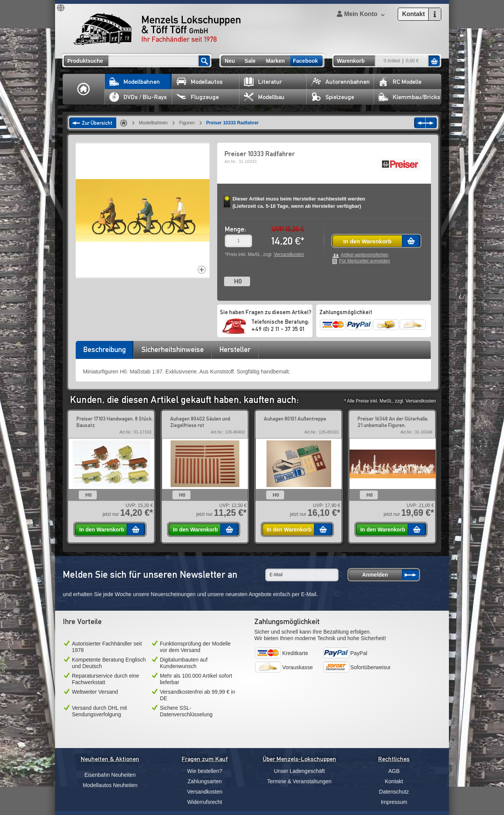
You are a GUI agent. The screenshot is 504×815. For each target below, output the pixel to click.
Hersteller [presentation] (235, 349)
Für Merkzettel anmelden (365, 261)
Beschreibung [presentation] (105, 349)
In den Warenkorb (367, 241)
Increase (202, 270)
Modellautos (200, 82)
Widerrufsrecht (205, 802)
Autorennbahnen (341, 82)
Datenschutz (394, 792)
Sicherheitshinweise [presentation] (173, 349)
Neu (230, 61)
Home (84, 89)
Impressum (394, 802)
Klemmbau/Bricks (409, 97)
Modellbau (264, 97)
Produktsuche (85, 61)
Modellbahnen (135, 82)
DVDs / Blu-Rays (138, 97)
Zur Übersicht (97, 123)
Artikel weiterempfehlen (365, 255)
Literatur (263, 82)
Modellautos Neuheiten (110, 785)
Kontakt (394, 781)
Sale (250, 61)
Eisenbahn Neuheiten (110, 775)
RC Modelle (400, 82)
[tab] (104, 352)
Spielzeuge (333, 97)
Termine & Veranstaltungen (299, 781)
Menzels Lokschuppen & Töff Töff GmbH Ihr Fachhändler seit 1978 (157, 29)
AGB (394, 771)
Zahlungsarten (205, 781)
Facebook (305, 61)
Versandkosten (289, 254)
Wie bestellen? (205, 771)
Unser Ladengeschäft (299, 771)
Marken (275, 61)
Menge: (235, 229)
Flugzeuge (198, 97)
